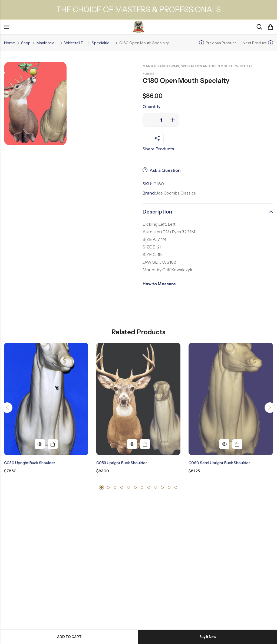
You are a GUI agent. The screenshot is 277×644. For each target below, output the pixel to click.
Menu (6, 27)
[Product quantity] (161, 120)
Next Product (255, 43)
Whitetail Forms (75, 43)
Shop (26, 43)
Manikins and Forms (47, 43)
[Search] (259, 27)
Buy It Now (208, 637)
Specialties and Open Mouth (103, 43)
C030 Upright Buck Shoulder (30, 463)
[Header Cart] (270, 27)
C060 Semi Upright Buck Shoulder (219, 463)
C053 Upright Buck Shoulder (122, 463)
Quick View (40, 444)
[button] (8, 408)
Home (10, 43)
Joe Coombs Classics (177, 193)
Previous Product (221, 43)
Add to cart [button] (53, 444)
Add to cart (69, 637)
